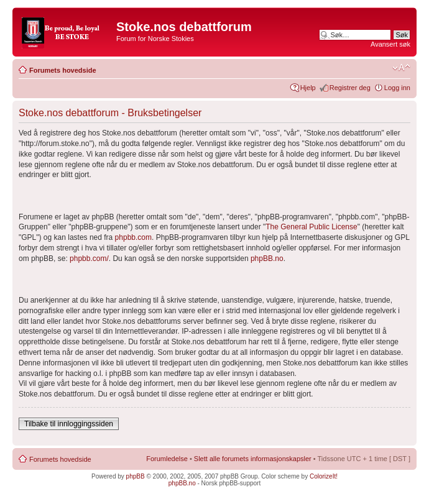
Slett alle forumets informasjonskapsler (253, 459)
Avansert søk (390, 44)
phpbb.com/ (89, 259)
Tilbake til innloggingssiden (69, 424)
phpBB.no (267, 259)
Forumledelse (167, 459)
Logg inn (397, 88)
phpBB (136, 476)
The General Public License (311, 227)
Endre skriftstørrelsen (401, 68)
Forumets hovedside (63, 70)
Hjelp (308, 88)
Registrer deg (350, 88)
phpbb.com (133, 237)
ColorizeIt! (324, 476)
